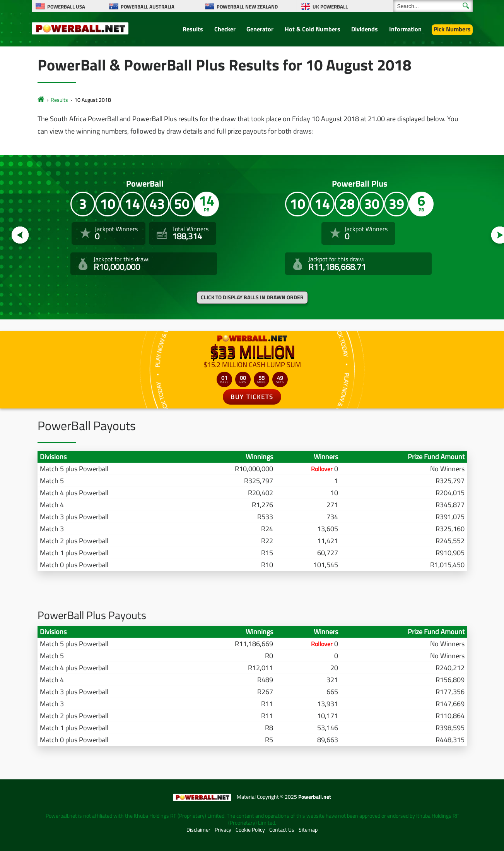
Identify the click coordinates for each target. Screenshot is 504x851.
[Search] (433, 6)
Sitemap (308, 830)
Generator (260, 29)
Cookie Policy (250, 830)
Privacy (223, 830)
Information (405, 29)
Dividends (365, 29)
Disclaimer (198, 830)
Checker (225, 29)
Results (193, 29)
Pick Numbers (452, 29)
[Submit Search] (466, 6)
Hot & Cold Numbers (313, 29)
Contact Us (282, 830)
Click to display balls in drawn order (252, 297)
